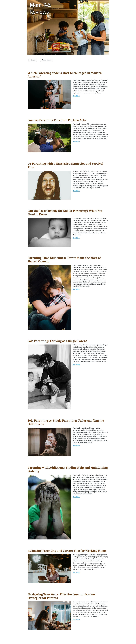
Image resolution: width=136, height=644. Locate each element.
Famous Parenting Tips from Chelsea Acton (58, 120)
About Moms (47, 60)
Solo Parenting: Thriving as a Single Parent (57, 341)
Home (33, 60)
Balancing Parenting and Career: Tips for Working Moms (67, 551)
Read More (76, 96)
